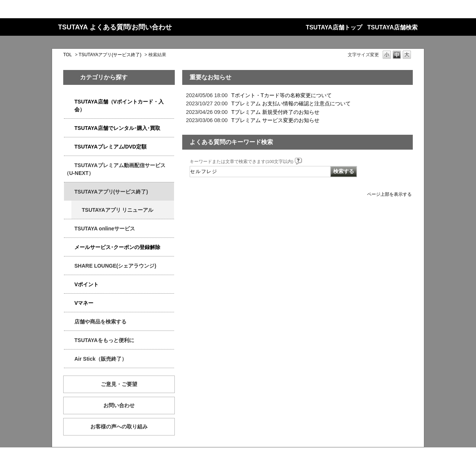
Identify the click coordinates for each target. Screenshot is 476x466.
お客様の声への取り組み (119, 427)
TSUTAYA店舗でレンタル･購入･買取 (117, 128)
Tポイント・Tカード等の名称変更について (282, 95)
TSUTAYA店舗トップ (334, 27)
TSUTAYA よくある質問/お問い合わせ (115, 27)
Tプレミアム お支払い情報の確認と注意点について (291, 103)
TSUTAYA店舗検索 (393, 27)
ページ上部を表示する (389, 194)
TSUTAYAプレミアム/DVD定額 (110, 147)
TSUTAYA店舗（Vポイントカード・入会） (119, 106)
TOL (67, 55)
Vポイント (86, 284)
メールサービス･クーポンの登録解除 (117, 247)
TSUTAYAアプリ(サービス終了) (110, 55)
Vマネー (84, 303)
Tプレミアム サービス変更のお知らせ (275, 120)
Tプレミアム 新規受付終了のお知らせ (275, 112)
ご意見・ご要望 (119, 384)
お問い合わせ (119, 405)
